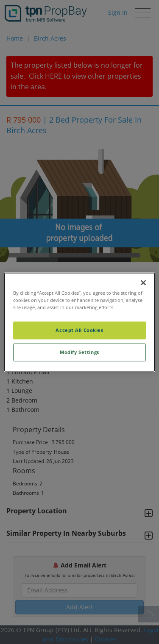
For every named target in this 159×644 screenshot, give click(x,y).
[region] (79, 322)
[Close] (143, 282)
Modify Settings (79, 352)
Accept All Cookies (79, 330)
